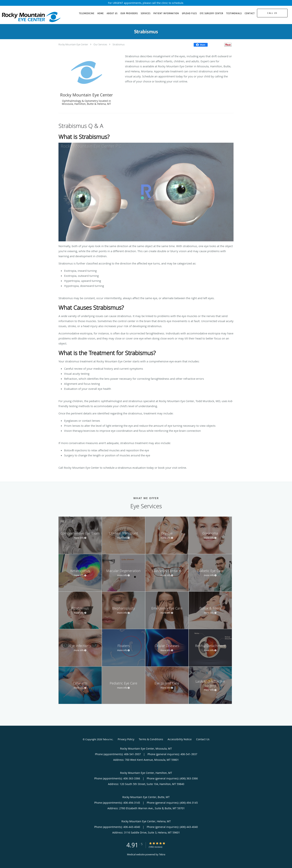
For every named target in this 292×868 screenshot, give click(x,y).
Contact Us (203, 739)
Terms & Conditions (151, 739)
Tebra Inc (108, 739)
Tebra (162, 854)
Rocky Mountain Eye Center (73, 44)
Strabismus (119, 44)
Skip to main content (19, 8)
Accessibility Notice (180, 739)
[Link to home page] (30, 17)
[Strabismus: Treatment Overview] (146, 192)
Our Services (100, 44)
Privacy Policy (126, 739)
